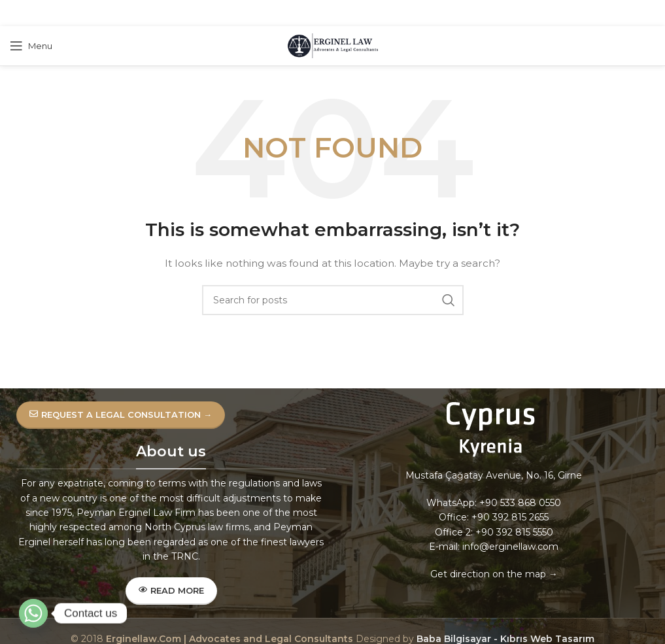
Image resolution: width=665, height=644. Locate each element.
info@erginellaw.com (510, 547)
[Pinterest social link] (332, 13)
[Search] (333, 300)
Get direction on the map (488, 574)
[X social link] (315, 13)
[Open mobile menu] (31, 46)
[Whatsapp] (33, 613)
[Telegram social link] (364, 13)
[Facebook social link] (299, 13)
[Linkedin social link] (348, 13)
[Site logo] (333, 45)
